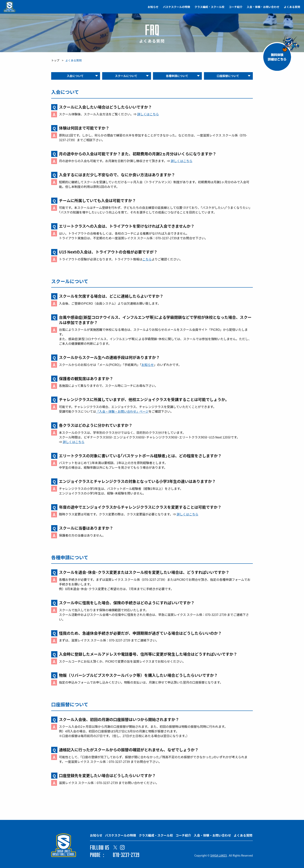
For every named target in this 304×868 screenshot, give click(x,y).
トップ (55, 60)
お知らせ (153, 7)
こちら (147, 260)
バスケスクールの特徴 (176, 7)
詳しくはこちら (148, 115)
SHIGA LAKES (219, 855)
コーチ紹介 (236, 7)
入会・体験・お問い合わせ (263, 7)
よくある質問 (292, 7)
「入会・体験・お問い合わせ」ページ (122, 412)
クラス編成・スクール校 (209, 7)
